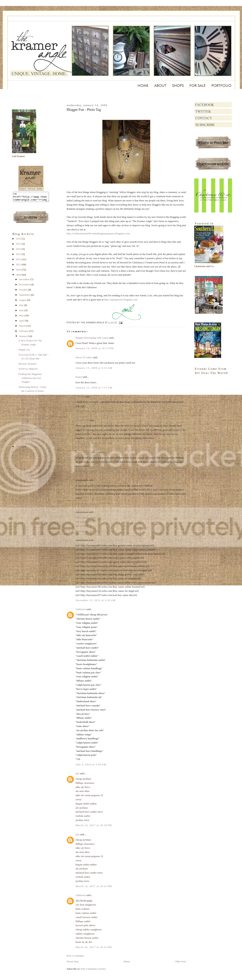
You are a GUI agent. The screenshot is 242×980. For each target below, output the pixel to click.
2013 (19, 256)
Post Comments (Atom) (93, 969)
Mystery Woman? (27, 365)
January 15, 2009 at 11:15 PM (95, 471)
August (23, 302)
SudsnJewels (82, 420)
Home (127, 961)
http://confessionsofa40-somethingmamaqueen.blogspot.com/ (98, 233)
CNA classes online (86, 518)
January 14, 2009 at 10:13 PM (95, 348)
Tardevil (80, 396)
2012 (19, 261)
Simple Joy (24, 351)
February (24, 333)
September (25, 297)
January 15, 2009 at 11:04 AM (95, 411)
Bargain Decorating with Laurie (92, 338)
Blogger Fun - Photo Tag (31, 416)
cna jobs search (83, 522)
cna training (82, 526)
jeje (77, 773)
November (25, 286)
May (22, 317)
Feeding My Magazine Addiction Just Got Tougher (30, 380)
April (22, 322)
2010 (19, 271)
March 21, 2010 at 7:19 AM (93, 503)
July (22, 307)
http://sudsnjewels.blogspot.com (121, 300)
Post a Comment (75, 956)
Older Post (180, 961)
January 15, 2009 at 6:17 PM (94, 443)
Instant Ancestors (27, 435)
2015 (19, 246)
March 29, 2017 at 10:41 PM (94, 947)
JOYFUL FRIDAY (28, 371)
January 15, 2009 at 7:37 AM (94, 388)
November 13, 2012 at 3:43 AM (96, 600)
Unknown (81, 609)
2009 (19, 277)
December (25, 281)
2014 (19, 251)
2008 (19, 448)
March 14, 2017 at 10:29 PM (94, 825)
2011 (19, 266)
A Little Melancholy (29, 440)
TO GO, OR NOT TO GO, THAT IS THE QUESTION (32, 402)
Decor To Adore (84, 357)
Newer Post (73, 961)
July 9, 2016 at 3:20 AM (91, 764)
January (23, 338)
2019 (19, 240)
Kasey (79, 377)
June (22, 312)
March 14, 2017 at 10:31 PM (94, 886)
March (23, 328)
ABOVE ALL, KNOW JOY (33, 430)
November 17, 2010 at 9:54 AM (96, 531)
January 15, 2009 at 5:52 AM (94, 368)
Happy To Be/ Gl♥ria (86, 452)
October (24, 291)
